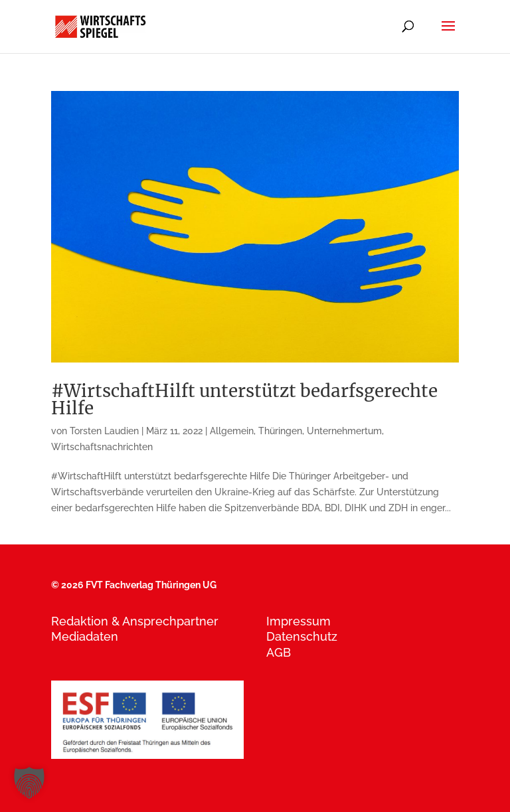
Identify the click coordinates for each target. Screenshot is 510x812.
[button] (29, 783)
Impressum (298, 621)
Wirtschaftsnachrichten (102, 447)
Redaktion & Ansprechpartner (135, 621)
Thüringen (280, 431)
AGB (279, 652)
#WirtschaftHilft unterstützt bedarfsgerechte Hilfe (244, 399)
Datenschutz (302, 636)
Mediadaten (85, 636)
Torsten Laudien (104, 431)
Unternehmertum (344, 431)
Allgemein (232, 431)
